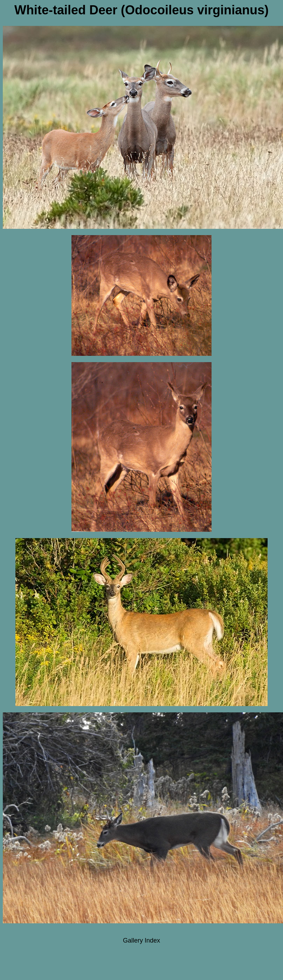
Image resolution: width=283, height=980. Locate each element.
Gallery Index (141, 940)
